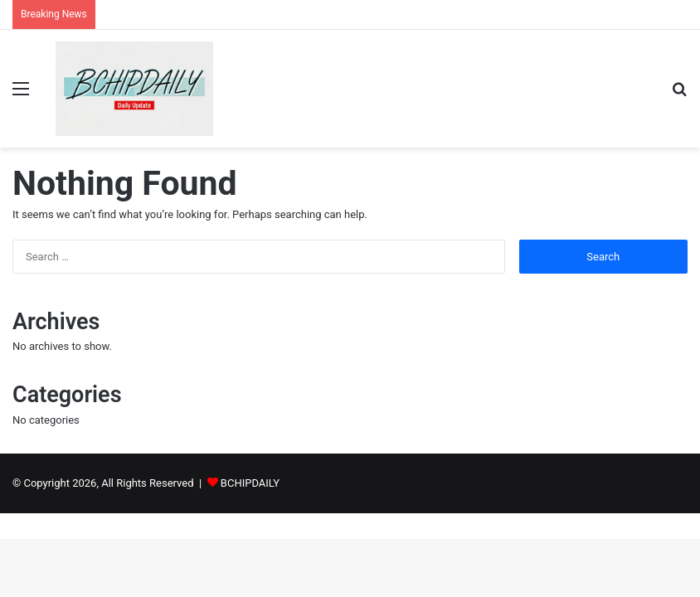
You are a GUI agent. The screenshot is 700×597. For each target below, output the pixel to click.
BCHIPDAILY (250, 483)
